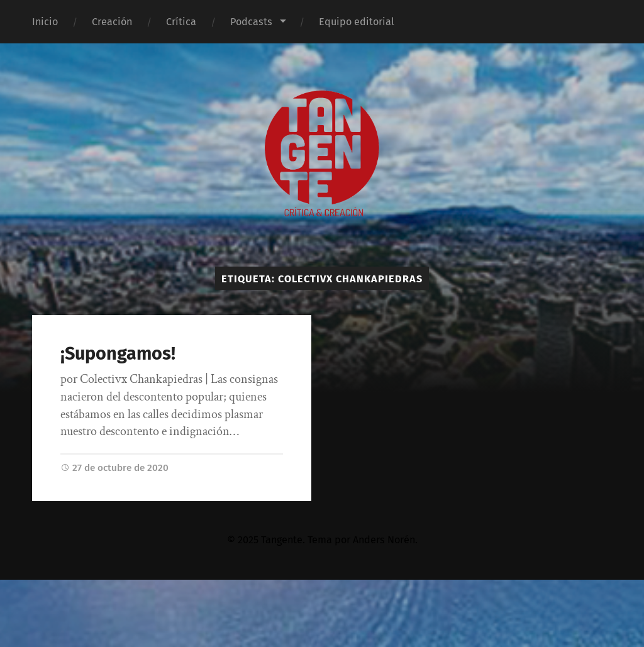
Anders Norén (384, 540)
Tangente (282, 540)
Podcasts (251, 22)
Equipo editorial (357, 22)
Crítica (181, 22)
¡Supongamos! (118, 354)
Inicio (45, 22)
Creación (112, 22)
